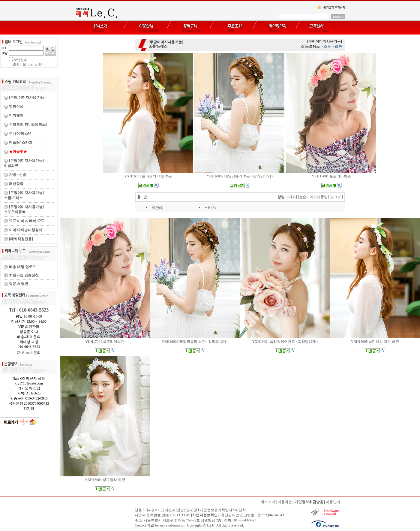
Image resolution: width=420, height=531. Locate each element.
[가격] (292, 197)
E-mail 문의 (29, 353)
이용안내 (333, 502)
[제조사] (336, 197)
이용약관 (285, 502)
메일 (150, 525)
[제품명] (322, 197)
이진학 (240, 510)
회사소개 (268, 502)
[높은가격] (306, 197)
